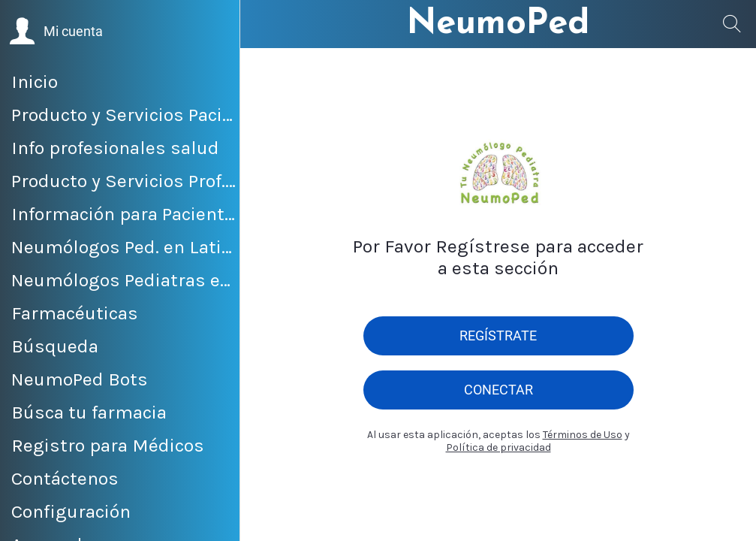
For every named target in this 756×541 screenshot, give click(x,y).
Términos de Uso (583, 435)
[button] (56, 32)
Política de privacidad (498, 447)
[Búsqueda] (732, 24)
